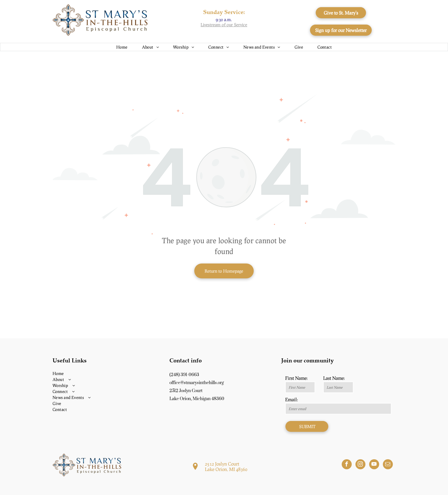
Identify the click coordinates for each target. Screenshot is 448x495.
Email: (292, 399)
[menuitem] (122, 47)
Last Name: (334, 378)
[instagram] (360, 465)
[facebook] (347, 465)
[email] (388, 465)
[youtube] (374, 465)
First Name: (296, 378)
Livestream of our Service (224, 25)
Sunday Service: (224, 12)
